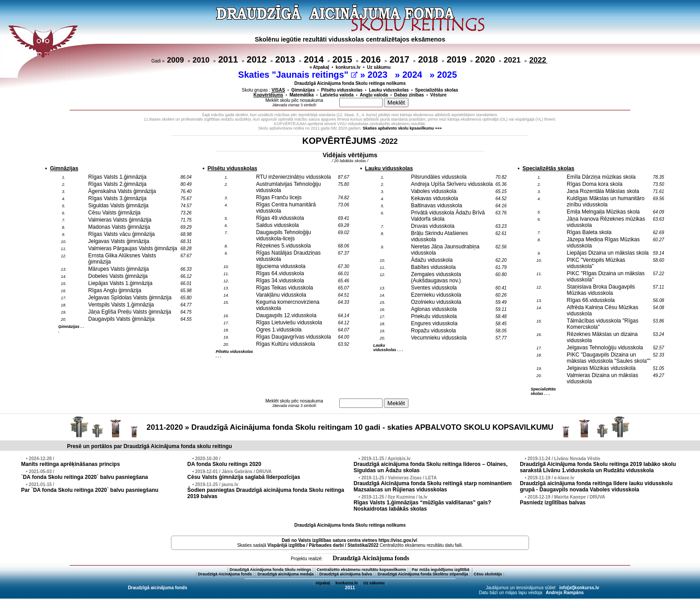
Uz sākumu (379, 67)
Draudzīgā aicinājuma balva (346, 574)
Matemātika (301, 95)
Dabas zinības (409, 95)
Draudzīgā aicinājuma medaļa (286, 574)
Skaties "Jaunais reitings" (298, 75)
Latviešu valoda (337, 95)
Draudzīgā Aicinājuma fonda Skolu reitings (270, 570)
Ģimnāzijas (303, 90)
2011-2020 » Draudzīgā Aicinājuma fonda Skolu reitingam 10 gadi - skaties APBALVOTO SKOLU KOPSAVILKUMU (350, 427)
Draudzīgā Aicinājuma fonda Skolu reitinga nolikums (350, 83)
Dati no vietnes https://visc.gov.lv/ (349, 540)
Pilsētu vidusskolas (342, 90)
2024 (413, 75)
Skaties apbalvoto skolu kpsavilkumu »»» (402, 128)
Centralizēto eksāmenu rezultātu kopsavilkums (362, 570)
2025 (448, 75)
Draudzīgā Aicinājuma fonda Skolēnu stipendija (423, 574)
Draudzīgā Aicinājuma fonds (371, 558)
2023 (379, 75)
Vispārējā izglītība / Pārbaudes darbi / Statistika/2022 (323, 545)
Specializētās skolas (437, 90)
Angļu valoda (374, 95)
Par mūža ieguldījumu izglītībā (441, 570)
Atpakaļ (323, 583)
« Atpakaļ (319, 67)
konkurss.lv (348, 67)
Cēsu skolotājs (488, 574)
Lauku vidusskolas (389, 90)
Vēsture (439, 95)
